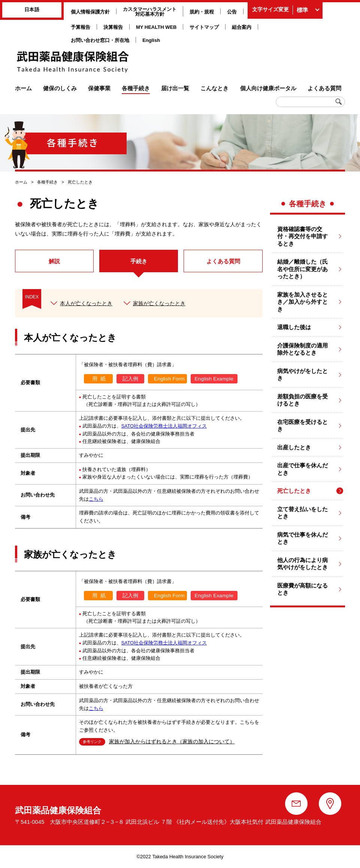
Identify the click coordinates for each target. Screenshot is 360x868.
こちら (96, 499)
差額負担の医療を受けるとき (302, 400)
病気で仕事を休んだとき (302, 538)
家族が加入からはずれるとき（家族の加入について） (172, 742)
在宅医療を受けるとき (302, 426)
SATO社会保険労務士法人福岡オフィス (164, 426)
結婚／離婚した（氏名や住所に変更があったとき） (302, 269)
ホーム (21, 182)
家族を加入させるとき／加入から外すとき (302, 302)
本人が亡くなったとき (86, 303)
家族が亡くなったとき (159, 303)
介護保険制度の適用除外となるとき (302, 349)
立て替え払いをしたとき (302, 513)
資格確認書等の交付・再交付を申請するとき (302, 236)
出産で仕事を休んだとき (302, 469)
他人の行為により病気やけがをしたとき (302, 564)
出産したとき (294, 447)
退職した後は (294, 327)
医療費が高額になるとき (302, 589)
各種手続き (47, 182)
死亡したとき (294, 491)
